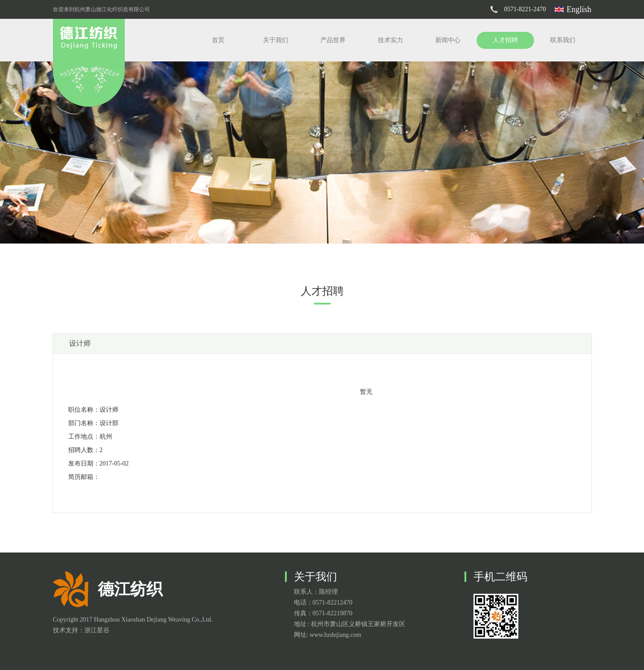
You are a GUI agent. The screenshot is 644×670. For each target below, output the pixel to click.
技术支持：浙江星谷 (81, 630)
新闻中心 (448, 40)
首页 (218, 40)
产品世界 (333, 40)
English (579, 9)
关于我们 (276, 40)
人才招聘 (505, 40)
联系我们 (563, 40)
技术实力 (390, 40)
